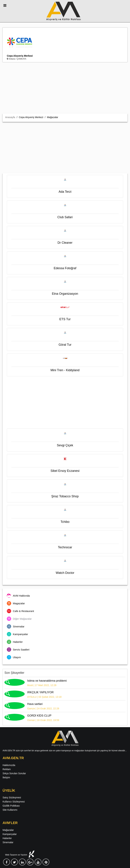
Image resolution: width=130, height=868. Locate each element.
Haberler (7, 838)
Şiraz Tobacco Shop (65, 496)
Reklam (7, 769)
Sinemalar (8, 842)
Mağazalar (8, 830)
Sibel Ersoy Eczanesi (65, 471)
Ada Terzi (65, 192)
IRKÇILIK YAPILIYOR (40, 692)
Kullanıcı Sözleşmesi (14, 802)
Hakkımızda (9, 765)
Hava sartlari (35, 704)
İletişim (6, 777)
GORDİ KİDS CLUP (39, 716)
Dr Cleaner (65, 243)
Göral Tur (65, 345)
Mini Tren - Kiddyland (65, 370)
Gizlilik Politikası (11, 806)
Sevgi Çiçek (65, 445)
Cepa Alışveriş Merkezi (20, 56)
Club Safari (65, 217)
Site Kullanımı (10, 810)
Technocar (65, 547)
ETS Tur (65, 319)
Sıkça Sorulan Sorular (14, 773)
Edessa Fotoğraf (65, 268)
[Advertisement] (65, 88)
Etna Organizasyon (65, 294)
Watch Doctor (65, 573)
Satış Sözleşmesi (12, 797)
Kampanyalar (10, 834)
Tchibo (65, 522)
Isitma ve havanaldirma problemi (47, 681)
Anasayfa (10, 117)
